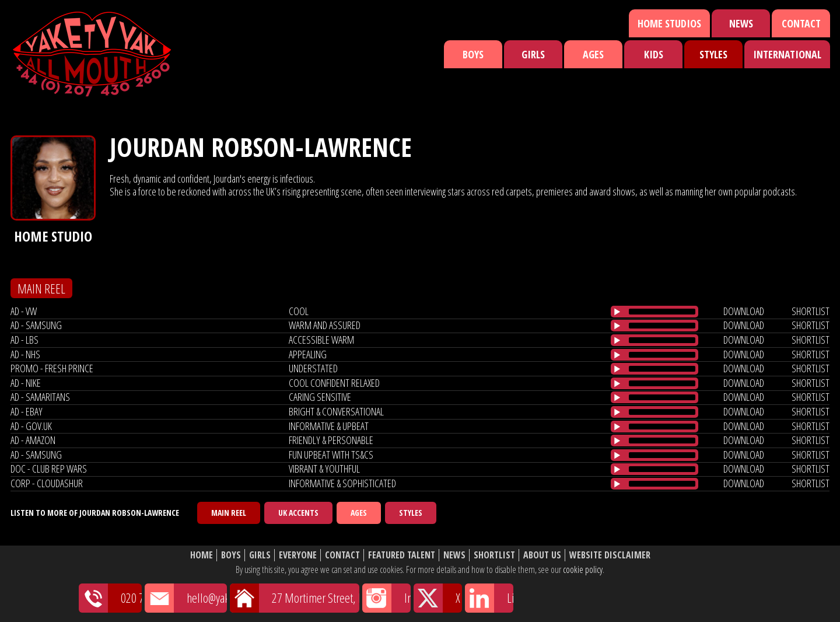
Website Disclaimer (610, 555)
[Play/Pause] (617, 312)
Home (202, 555)
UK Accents (298, 513)
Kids (654, 54)
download (744, 311)
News (741, 23)
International (787, 54)
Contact (801, 23)
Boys (473, 54)
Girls (533, 54)
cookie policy (583, 569)
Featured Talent (402, 555)
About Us (542, 555)
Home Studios (669, 23)
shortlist (811, 311)
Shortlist (494, 555)
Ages (593, 54)
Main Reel (229, 513)
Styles (713, 54)
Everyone (298, 555)
